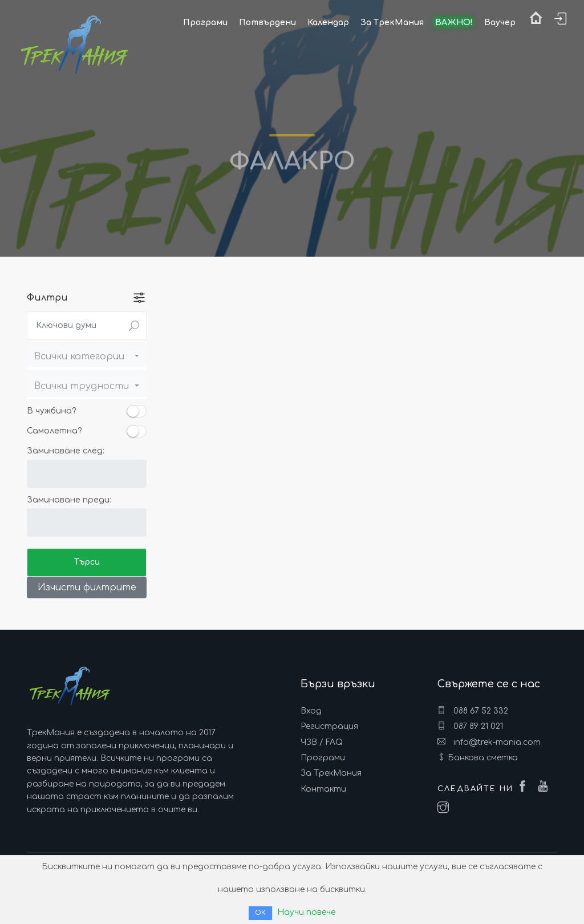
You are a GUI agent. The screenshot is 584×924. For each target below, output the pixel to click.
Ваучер (500, 23)
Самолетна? (54, 431)
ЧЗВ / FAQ (322, 742)
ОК (260, 913)
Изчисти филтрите (87, 587)
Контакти (323, 789)
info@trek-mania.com (489, 742)
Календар (328, 23)
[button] (87, 356)
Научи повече (306, 912)
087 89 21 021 (470, 726)
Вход (311, 711)
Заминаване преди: (69, 500)
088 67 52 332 (473, 711)
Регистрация (329, 726)
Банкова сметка (483, 758)
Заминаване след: (66, 451)
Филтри (47, 298)
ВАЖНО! (454, 23)
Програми (323, 758)
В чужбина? (52, 411)
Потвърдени (267, 23)
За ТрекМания (331, 773)
